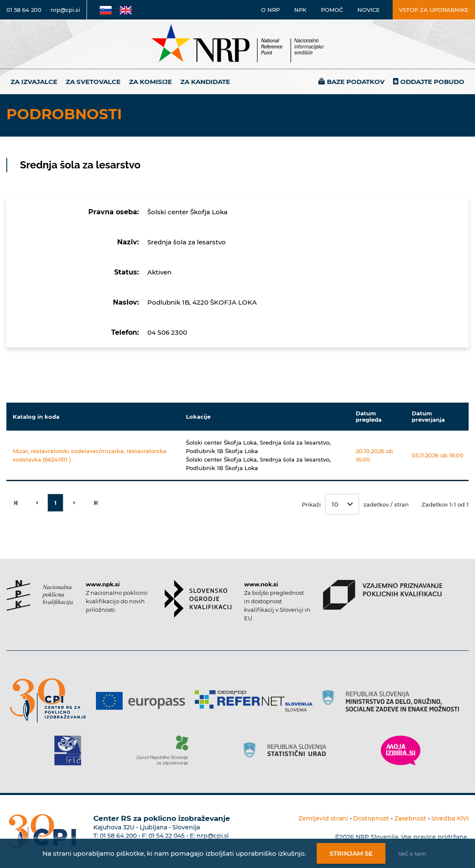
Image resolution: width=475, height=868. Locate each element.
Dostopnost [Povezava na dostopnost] (371, 818)
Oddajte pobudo (432, 82)
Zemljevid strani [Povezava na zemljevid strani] (323, 818)
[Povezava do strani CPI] (51, 701)
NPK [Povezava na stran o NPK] (300, 10)
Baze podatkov (356, 82)
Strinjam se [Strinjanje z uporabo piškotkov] (351, 853)
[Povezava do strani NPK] (40, 595)
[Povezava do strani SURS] (287, 750)
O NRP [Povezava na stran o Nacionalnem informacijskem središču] (270, 10)
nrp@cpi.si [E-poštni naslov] (65, 10)
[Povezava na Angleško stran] (126, 10)
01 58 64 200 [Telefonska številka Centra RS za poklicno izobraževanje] (118, 836)
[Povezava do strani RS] (394, 701)
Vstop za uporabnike (434, 10)
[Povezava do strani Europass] (144, 701)
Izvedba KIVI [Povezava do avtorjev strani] (450, 818)
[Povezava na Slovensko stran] (106, 10)
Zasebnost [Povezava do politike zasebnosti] (410, 818)
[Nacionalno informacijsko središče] (238, 44)
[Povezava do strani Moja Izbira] (401, 750)
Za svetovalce (93, 82)
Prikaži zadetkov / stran (355, 504)
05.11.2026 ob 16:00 (438, 455)
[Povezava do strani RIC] (71, 750)
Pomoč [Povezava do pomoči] (332, 10)
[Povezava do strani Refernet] (257, 701)
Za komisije (150, 82)
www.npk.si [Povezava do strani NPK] (103, 584)
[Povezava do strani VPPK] (383, 595)
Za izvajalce (34, 82)
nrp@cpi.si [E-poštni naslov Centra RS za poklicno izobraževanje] (213, 836)
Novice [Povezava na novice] (369, 10)
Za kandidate (205, 82)
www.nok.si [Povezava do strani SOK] (261, 584)
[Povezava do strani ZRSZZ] (165, 750)
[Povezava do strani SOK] (198, 599)
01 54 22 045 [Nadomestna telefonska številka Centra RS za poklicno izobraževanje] (167, 836)
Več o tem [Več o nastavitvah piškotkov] (412, 854)
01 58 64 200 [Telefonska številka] (24, 10)
